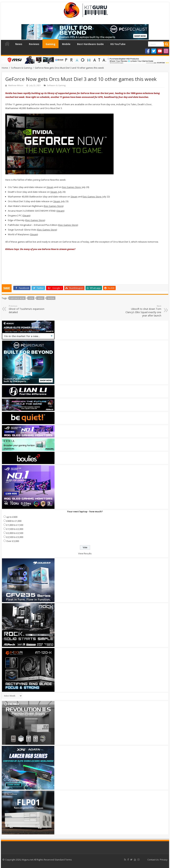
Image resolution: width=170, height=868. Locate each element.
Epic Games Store (71, 187)
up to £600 (12, 517)
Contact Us (153, 860)
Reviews (34, 44)
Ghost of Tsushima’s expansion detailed (27, 309)
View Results (85, 553)
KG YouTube (118, 44)
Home (7, 44)
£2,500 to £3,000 (15, 537)
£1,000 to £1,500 (15, 525)
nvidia (51, 298)
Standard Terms (63, 860)
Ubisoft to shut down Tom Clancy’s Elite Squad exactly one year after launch (143, 311)
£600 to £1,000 (14, 521)
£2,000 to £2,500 (15, 533)
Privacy (164, 860)
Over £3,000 (13, 541)
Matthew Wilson (16, 85)
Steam (50, 187)
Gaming (50, 44)
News (19, 44)
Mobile (66, 44)
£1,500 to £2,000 (15, 529)
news (40, 298)
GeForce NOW (17, 298)
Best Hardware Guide (90, 44)
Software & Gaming (21, 68)
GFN (31, 298)
